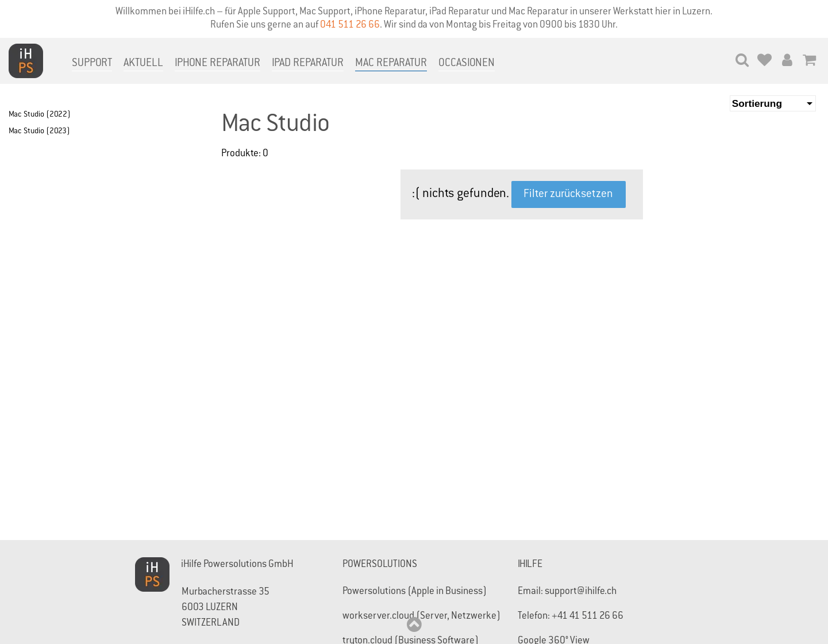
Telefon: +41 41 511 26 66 (571, 617)
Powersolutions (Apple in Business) (415, 592)
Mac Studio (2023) (39, 132)
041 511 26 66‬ (350, 26)
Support (92, 63)
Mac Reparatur (391, 63)
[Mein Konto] (787, 62)
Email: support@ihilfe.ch (567, 592)
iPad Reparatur (308, 63)
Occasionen (467, 63)
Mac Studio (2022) (40, 115)
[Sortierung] (773, 103)
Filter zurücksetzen (568, 194)
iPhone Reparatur (217, 63)
